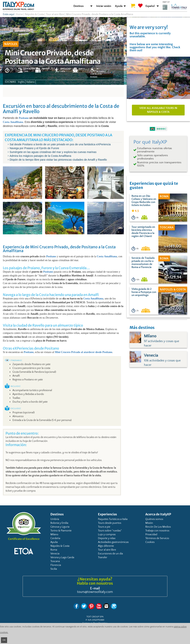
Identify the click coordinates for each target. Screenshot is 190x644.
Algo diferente (106, 546)
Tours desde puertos (110, 523)
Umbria (55, 519)
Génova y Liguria (60, 527)
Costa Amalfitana (93, 299)
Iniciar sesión (104, 6)
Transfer (103, 557)
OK (4, 640)
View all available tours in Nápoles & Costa (158, 110)
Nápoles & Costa (60, 546)
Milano (54, 534)
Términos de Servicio (157, 538)
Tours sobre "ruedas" (110, 531)
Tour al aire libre (107, 550)
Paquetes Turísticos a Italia (113, 519)
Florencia (56, 565)
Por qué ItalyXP (150, 142)
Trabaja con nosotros (157, 531)
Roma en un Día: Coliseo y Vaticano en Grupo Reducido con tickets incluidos (144, 201)
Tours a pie (104, 527)
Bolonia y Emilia (59, 523)
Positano (48, 272)
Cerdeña (55, 538)
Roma (54, 550)
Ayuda (119, 6)
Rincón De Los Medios (158, 527)
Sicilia (54, 569)
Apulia (54, 542)
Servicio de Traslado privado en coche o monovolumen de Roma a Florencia (143, 263)
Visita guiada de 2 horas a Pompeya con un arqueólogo (144, 292)
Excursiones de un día (110, 554)
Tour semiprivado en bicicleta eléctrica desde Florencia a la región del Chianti (143, 232)
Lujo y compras (107, 534)
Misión (149, 523)
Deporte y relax (107, 538)
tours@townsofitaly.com (95, 592)
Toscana (55, 561)
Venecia (55, 554)
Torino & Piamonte (61, 531)
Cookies (150, 542)
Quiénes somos (154, 519)
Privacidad (151, 534)
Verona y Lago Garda (62, 557)
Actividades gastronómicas (113, 542)
